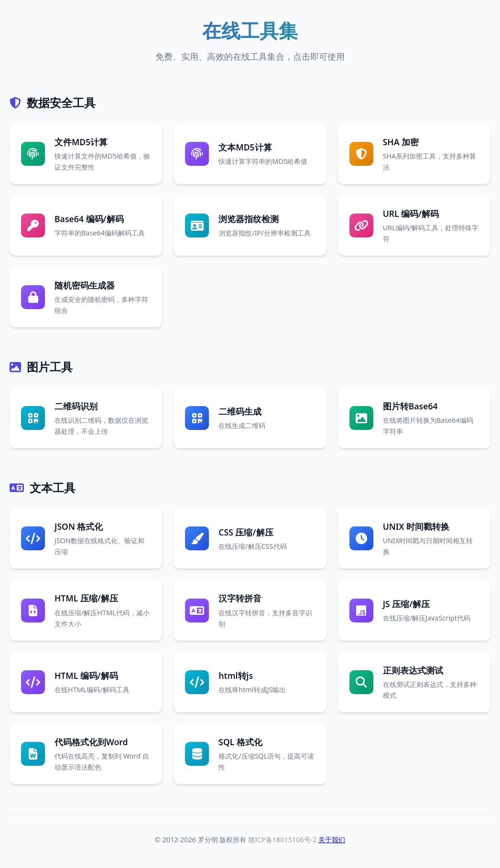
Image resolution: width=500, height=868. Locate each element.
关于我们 (332, 840)
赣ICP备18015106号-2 (282, 840)
